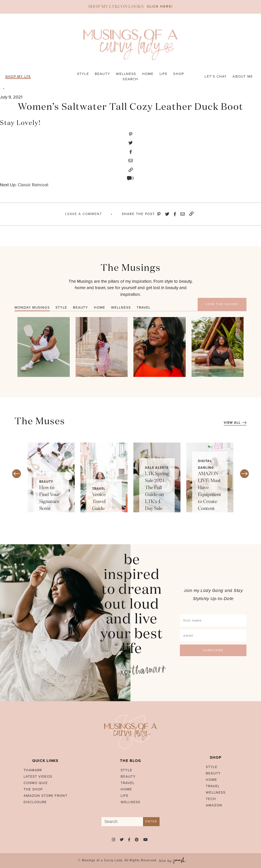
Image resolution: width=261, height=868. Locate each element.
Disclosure (35, 802)
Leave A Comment (84, 214)
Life (164, 74)
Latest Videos (38, 776)
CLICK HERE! (160, 6)
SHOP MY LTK (18, 76)
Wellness (126, 74)
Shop (179, 74)
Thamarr (33, 770)
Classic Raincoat (33, 185)
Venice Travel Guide (99, 502)
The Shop (33, 789)
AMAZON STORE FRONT (45, 796)
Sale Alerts (157, 468)
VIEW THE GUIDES (222, 304)
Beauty (102, 74)
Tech (211, 799)
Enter (151, 822)
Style (83, 74)
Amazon (214, 805)
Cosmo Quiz (36, 783)
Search (130, 79)
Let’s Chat (216, 76)
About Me (243, 76)
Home (148, 74)
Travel (99, 489)
